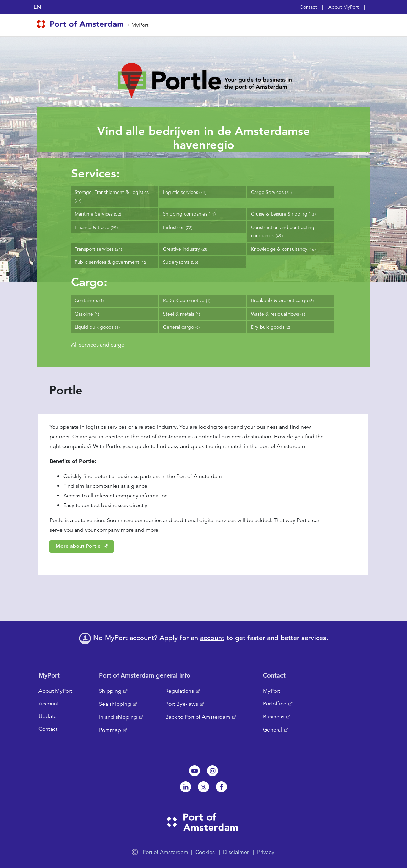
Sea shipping (115, 704)
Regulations (180, 691)
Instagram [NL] (212, 771)
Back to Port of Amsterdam (198, 717)
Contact (308, 7)
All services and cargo (98, 345)
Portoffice (275, 704)
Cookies (205, 852)
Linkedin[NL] (186, 787)
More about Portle (78, 546)
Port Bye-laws (182, 704)
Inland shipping (118, 717)
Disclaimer (236, 852)
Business (274, 717)
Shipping (110, 691)
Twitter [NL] (203, 787)
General (273, 730)
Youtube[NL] (195, 771)
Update (48, 716)
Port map (110, 730)
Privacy (266, 852)
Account (49, 704)
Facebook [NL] (221, 787)
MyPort (140, 25)
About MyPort (344, 7)
